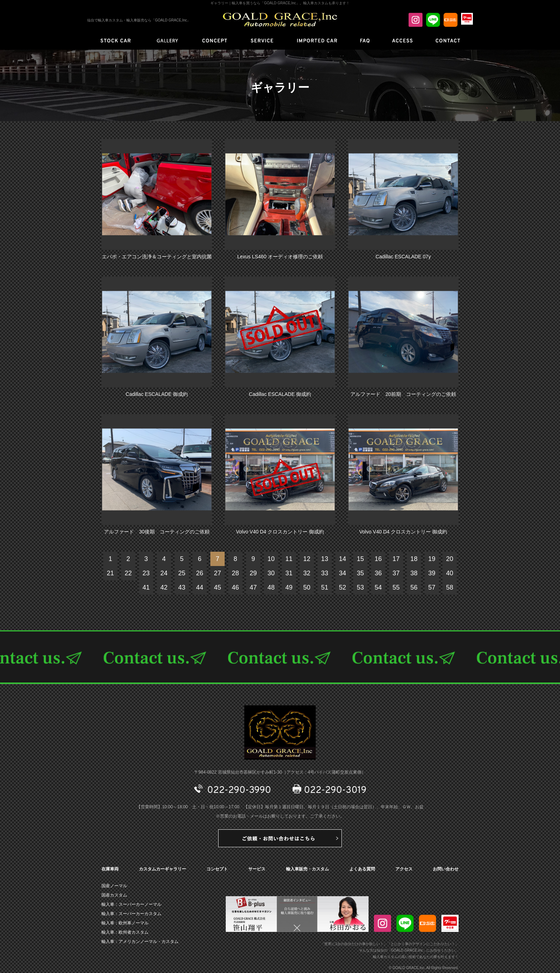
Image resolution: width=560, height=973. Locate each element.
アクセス (404, 869)
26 (200, 573)
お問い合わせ (446, 869)
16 (378, 559)
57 (432, 587)
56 (414, 587)
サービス (257, 869)
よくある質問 (362, 869)
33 (325, 573)
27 (217, 573)
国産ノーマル (114, 886)
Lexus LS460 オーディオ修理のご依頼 (280, 257)
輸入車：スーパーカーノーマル (131, 904)
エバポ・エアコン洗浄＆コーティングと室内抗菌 (157, 257)
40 (450, 573)
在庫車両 (110, 869)
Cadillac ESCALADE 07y (403, 257)
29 (253, 573)
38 (414, 573)
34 (342, 573)
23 (146, 573)
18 (414, 559)
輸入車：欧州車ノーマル (125, 923)
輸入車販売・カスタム (307, 869)
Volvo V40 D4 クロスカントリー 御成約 (280, 532)
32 (307, 573)
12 (307, 559)
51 (325, 587)
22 (128, 573)
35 (360, 573)
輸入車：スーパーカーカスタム (131, 914)
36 (378, 573)
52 (342, 587)
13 (325, 559)
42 (164, 587)
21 (110, 573)
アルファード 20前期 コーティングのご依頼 (403, 394)
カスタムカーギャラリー (162, 869)
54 (378, 587)
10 (271, 559)
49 (289, 587)
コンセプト (217, 869)
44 (200, 587)
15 (360, 559)
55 (396, 587)
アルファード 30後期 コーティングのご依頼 (157, 532)
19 (432, 559)
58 (450, 587)
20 (450, 559)
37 (396, 573)
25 (182, 573)
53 (360, 587)
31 (289, 573)
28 (235, 573)
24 (164, 573)
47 (253, 587)
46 (235, 587)
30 (271, 573)
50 (307, 587)
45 (217, 587)
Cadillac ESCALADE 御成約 (157, 394)
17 (396, 559)
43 (182, 587)
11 (289, 559)
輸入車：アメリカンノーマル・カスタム (140, 942)
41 (146, 587)
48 (271, 587)
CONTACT (280, 657)
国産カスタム (114, 895)
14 (342, 559)
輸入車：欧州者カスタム (125, 932)
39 (432, 573)
